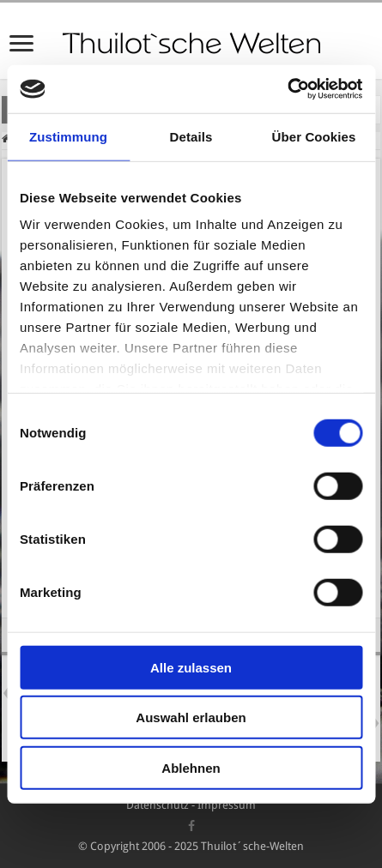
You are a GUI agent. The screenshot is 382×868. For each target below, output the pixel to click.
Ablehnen (191, 767)
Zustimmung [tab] (68, 136)
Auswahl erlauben (191, 717)
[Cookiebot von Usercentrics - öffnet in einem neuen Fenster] (287, 89)
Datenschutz (158, 805)
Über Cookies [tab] (314, 136)
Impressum (227, 805)
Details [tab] (191, 136)
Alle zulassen (191, 667)
